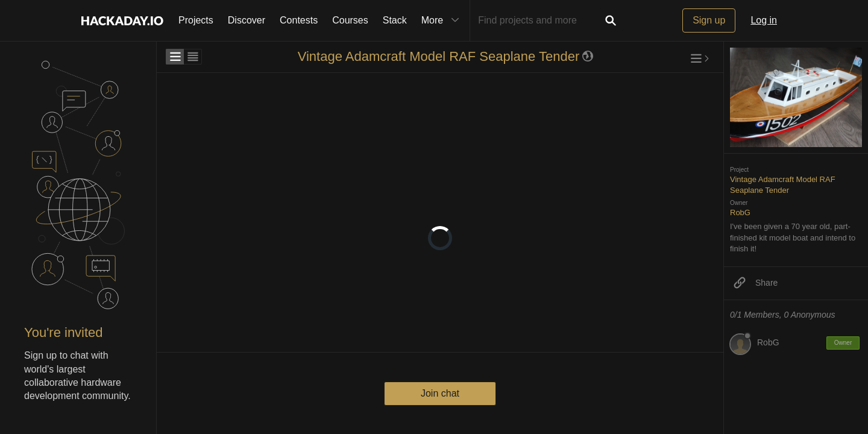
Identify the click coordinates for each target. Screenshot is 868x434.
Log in (764, 20)
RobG (740, 212)
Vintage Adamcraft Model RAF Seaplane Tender (439, 56)
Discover (247, 20)
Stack (395, 20)
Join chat (440, 393)
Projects (196, 20)
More (443, 20)
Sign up (709, 20)
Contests (299, 20)
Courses (350, 20)
